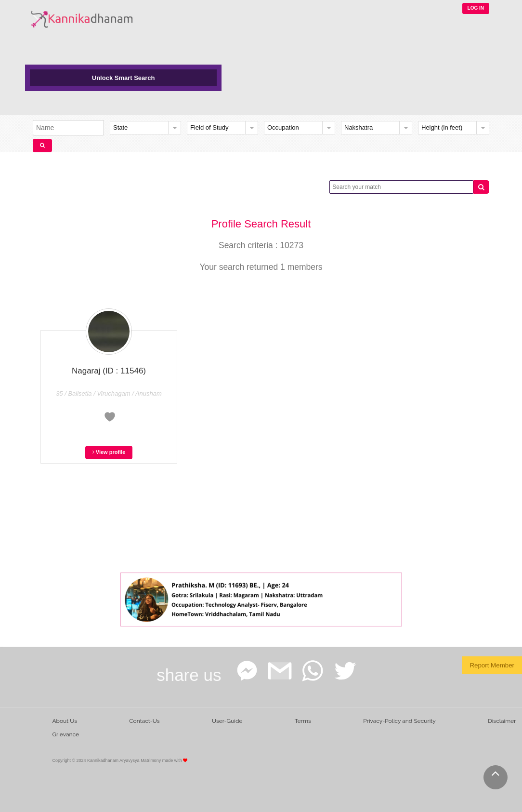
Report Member (492, 665)
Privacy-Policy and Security (399, 721)
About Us (65, 721)
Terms (303, 721)
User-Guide (227, 721)
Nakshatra (359, 127)
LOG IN (476, 8)
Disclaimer (502, 721)
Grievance (65, 734)
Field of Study (209, 127)
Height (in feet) (442, 127)
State (120, 127)
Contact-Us (144, 721)
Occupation (283, 127)
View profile (109, 452)
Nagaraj (109, 371)
